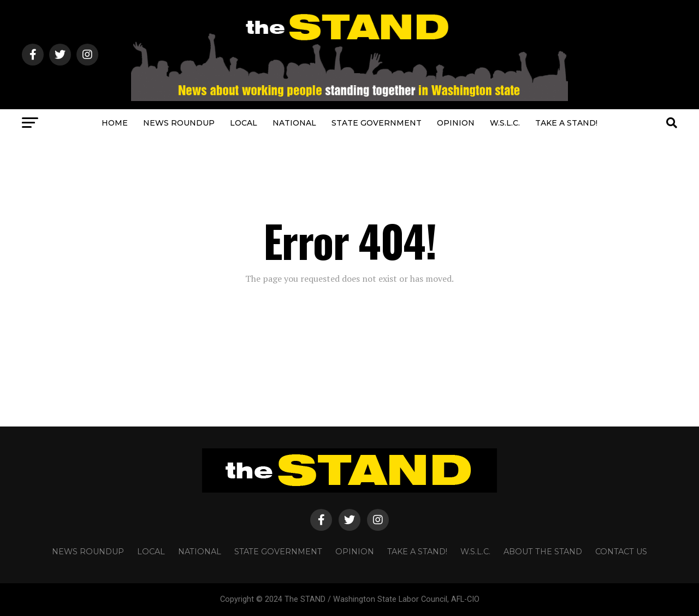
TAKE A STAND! (566, 123)
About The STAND (543, 552)
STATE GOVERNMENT (377, 123)
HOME (115, 123)
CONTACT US (621, 552)
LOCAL (244, 123)
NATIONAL (294, 123)
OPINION (456, 123)
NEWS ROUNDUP (179, 123)
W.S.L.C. (505, 123)
